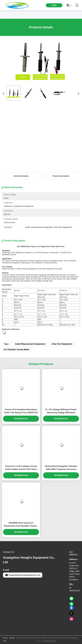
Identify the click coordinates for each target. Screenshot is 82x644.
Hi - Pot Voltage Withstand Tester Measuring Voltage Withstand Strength (61, 411)
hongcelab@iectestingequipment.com (23, 575)
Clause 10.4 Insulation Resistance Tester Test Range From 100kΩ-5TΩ (21, 411)
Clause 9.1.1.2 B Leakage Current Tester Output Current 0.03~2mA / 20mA (21, 468)
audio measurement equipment (30, 344)
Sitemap (12, 638)
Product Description (61, 176)
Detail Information (21, 176)
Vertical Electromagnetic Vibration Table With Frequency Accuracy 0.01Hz (61, 468)
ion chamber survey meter (17, 350)
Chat (54, 5)
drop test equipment (62, 344)
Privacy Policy (5, 639)
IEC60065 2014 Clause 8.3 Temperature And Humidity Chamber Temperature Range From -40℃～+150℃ (21, 525)
